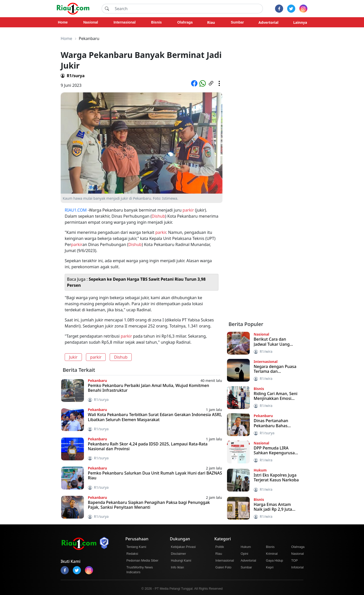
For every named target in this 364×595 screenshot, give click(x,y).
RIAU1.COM (76, 210)
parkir (188, 210)
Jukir (73, 357)
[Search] (187, 9)
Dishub (158, 216)
